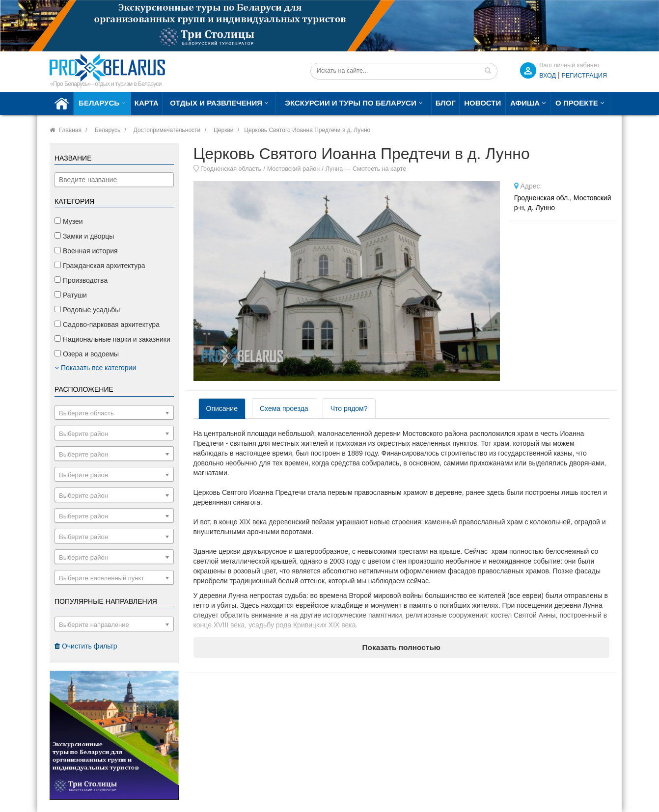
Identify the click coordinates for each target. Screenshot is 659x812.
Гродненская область (231, 169)
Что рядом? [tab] (349, 408)
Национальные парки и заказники (112, 339)
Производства (81, 280)
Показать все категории (95, 368)
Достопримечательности (167, 130)
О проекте (577, 103)
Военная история (86, 251)
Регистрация (584, 76)
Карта (147, 103)
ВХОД (548, 76)
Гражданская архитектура (100, 266)
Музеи (69, 221)
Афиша (525, 103)
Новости (482, 103)
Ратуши (71, 295)
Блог (446, 103)
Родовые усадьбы (87, 310)
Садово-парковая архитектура (107, 325)
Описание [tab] (222, 408)
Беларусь (99, 103)
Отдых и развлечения (216, 103)
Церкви (224, 130)
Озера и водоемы (87, 354)
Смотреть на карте (379, 169)
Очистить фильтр (86, 646)
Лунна (334, 169)
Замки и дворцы (84, 236)
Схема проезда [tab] (284, 408)
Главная (70, 130)
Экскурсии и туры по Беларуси (350, 103)
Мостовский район (294, 169)
